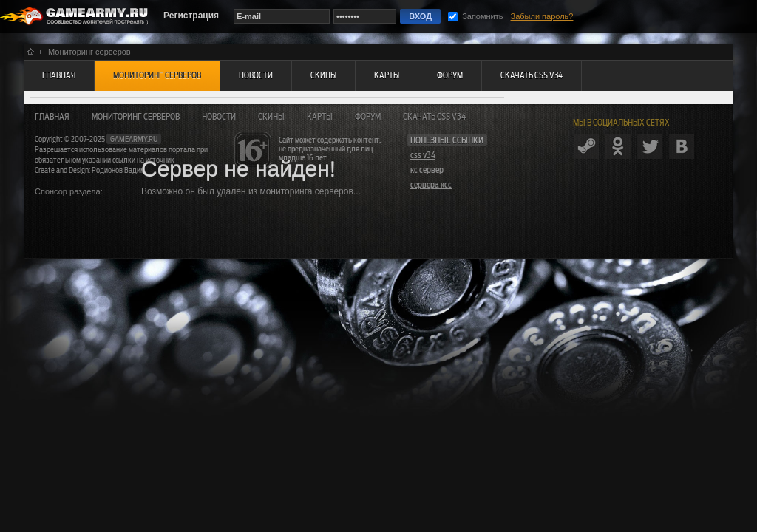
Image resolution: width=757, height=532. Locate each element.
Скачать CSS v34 (434, 117)
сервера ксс (431, 185)
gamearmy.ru (134, 139)
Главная (52, 117)
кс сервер (427, 170)
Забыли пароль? (542, 16)
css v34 (423, 155)
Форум (368, 117)
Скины (271, 117)
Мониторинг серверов (136, 117)
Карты (320, 117)
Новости (219, 117)
